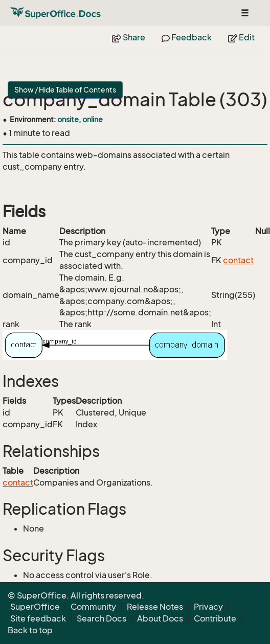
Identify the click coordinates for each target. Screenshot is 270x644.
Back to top (30, 630)
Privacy (208, 607)
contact (238, 260)
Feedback (187, 37)
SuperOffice (35, 607)
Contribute (215, 618)
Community (93, 607)
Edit (241, 37)
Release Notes (155, 607)
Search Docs (102, 618)
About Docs (160, 618)
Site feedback (38, 618)
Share (129, 37)
